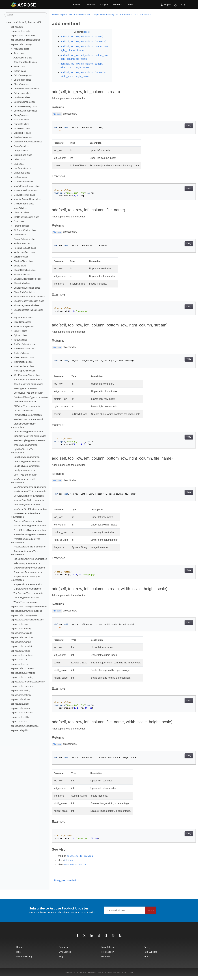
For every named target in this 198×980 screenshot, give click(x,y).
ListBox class (20, 177)
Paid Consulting (24, 960)
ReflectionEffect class (24, 252)
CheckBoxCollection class (26, 89)
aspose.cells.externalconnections (27, 620)
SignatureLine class (23, 318)
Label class (19, 159)
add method (146, 15)
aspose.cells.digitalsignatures (25, 40)
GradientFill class (22, 133)
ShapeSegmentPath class (26, 305)
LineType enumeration (24, 470)
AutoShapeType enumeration (28, 380)
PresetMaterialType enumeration (30, 530)
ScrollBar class (21, 257)
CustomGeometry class (25, 106)
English (166, 5)
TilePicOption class (23, 362)
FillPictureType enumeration (27, 406)
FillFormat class (21, 120)
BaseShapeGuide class (25, 62)
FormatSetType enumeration (28, 415)
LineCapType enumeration (27, 461)
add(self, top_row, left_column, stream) (82, 37)
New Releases (108, 951)
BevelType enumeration (25, 388)
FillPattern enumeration (25, 402)
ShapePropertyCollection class (29, 301)
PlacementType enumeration (28, 521)
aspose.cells (17, 27)
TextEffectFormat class (25, 349)
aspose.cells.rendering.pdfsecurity (28, 682)
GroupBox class (22, 146)
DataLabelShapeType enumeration (31, 397)
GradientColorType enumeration (29, 419)
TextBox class (20, 340)
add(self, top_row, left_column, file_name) (77, 43)
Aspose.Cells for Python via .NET (25, 22)
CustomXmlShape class (25, 111)
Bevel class (19, 66)
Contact (130, 976)
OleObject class (21, 212)
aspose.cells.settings (21, 695)
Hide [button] (85, 32)
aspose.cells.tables (20, 708)
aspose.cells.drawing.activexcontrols (29, 606)
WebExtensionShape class (27, 375)
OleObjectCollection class (26, 217)
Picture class (20, 235)
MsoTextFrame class (24, 204)
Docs (19, 955)
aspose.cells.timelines (22, 713)
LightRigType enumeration (26, 457)
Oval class (19, 221)
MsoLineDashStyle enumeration (29, 500)
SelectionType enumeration (27, 563)
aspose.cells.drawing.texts (24, 615)
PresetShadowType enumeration (30, 534)
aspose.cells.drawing (21, 44)
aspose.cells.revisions (22, 686)
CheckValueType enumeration (28, 393)
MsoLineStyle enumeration (27, 505)
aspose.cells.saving (21, 691)
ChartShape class (22, 80)
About (130, 5)
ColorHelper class (22, 93)
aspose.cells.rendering (22, 677)
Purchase (90, 5)
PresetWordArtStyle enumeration (30, 547)
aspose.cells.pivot (20, 664)
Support (104, 5)
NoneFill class (20, 208)
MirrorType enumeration (25, 475)
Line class (19, 164)
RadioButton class (23, 243)
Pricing (147, 951)
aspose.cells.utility (20, 717)
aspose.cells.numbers (22, 655)
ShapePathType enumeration (28, 584)
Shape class (20, 266)
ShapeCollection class (25, 270)
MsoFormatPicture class (26, 190)
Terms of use (121, 976)
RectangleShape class (25, 248)
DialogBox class (22, 115)
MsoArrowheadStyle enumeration (30, 487)
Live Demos (65, 955)
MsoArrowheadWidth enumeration (30, 491)
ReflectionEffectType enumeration (30, 559)
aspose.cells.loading (21, 629)
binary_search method (66, 884)
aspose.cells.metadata (22, 646)
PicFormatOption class (25, 230)
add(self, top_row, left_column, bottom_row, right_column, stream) (80, 52)
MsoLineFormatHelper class (27, 199)
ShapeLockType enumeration (28, 572)
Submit (151, 914)
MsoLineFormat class (24, 195)
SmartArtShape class (24, 326)
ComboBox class (22, 97)
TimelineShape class (24, 366)
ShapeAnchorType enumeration (29, 568)
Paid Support (150, 955)
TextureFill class (22, 353)
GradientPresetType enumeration (30, 436)
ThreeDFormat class (24, 357)
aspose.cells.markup (21, 642)
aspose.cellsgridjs (20, 730)
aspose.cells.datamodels (23, 36)
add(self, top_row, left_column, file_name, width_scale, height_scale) (81, 78)
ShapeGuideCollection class (28, 279)
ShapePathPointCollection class (29, 297)
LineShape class (22, 173)
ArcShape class (21, 49)
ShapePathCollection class (27, 288)
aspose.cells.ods (19, 660)
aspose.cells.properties (22, 668)
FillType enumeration (24, 410)
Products (76, 5)
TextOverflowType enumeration (29, 593)
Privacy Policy (111, 976)
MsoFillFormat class (24, 182)
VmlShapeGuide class (24, 371)
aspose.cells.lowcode (22, 633)
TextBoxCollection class (25, 344)
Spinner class (20, 335)
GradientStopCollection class (28, 142)
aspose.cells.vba (19, 721)
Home (55, 15)
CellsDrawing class (23, 75)
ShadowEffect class (23, 261)
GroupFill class (21, 150)
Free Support (108, 955)
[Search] (26, 15)
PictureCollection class (25, 239)
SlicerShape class (22, 322)
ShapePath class (22, 283)
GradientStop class (23, 137)
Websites (118, 5)
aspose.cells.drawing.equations (26, 611)
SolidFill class (20, 331)
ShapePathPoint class (25, 292)
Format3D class (21, 124)
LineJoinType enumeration (27, 466)
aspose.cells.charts (20, 31)
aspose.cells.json (19, 624)
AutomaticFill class (23, 58)
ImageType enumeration (25, 445)
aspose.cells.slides (20, 704)
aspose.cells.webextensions (25, 726)
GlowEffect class (22, 128)
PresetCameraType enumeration (30, 526)
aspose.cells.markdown (23, 637)
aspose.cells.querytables (23, 673)
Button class (20, 71)
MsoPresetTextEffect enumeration (30, 509)
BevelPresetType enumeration (28, 384)
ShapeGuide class (23, 274)
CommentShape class (25, 102)
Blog (61, 960)
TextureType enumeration (26, 598)
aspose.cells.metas (20, 651)
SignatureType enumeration (27, 589)
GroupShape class (23, 155)
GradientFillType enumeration (28, 431)
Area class (19, 53)
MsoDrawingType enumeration (29, 496)
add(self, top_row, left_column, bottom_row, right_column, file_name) (81, 61)
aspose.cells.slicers (21, 699)
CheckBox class (22, 84)
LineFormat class (22, 168)
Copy (179, 129)
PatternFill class (22, 226)
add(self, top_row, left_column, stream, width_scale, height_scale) (82, 69)
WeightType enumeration (26, 602)
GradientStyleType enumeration (29, 440)
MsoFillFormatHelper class (27, 186)
